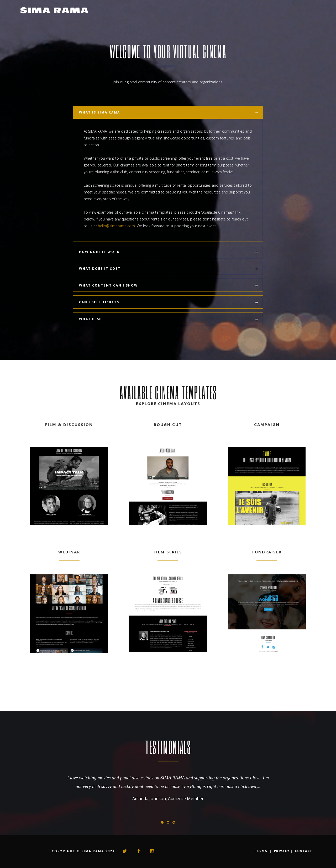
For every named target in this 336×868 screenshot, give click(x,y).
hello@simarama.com (116, 226)
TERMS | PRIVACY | (274, 851)
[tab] (168, 112)
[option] (168, 785)
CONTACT (304, 851)
